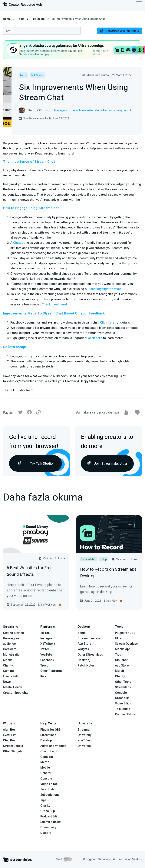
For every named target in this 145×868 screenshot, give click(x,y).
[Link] (38, 413)
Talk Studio (38, 19)
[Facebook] (29, 413)
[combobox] (42, 31)
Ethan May (110, 601)
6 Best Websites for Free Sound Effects (30, 571)
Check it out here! (54, 304)
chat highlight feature (106, 289)
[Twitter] (20, 413)
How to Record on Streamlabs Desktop (108, 573)
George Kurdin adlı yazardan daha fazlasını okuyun (93, 110)
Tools (21, 19)
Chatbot (19, 243)
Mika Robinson (47, 605)
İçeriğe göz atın (100, 53)
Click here (107, 322)
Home (7, 19)
